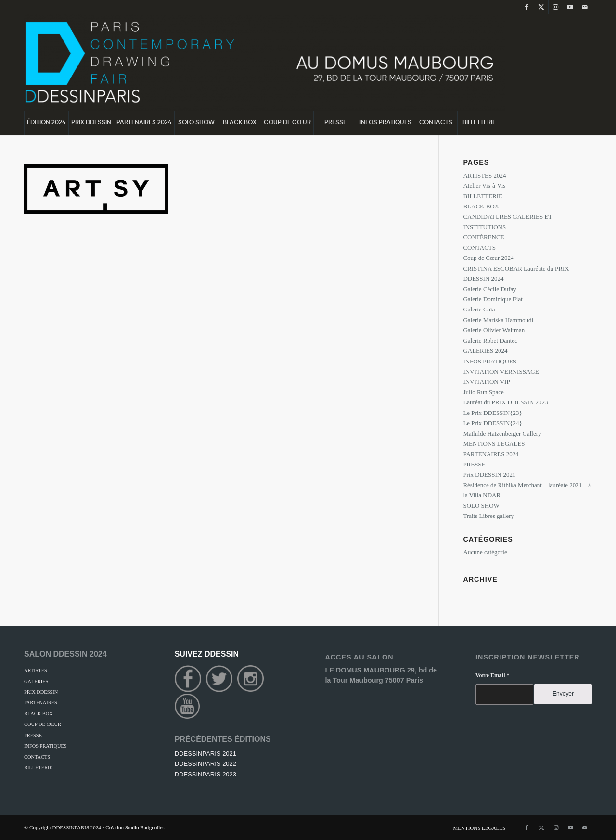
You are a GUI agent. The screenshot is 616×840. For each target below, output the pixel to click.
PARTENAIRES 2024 (491, 454)
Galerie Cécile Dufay (489, 289)
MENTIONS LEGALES (494, 444)
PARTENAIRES (41, 703)
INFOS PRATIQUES (490, 361)
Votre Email (492, 675)
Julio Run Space (483, 392)
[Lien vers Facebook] (527, 7)
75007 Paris (404, 680)
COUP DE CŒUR (43, 724)
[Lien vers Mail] (585, 7)
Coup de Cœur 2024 (488, 258)
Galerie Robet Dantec (490, 341)
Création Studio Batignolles (135, 827)
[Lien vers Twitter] (541, 7)
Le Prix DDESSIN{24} (492, 423)
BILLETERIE (38, 768)
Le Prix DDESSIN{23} (492, 413)
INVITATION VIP (486, 381)
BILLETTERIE (483, 196)
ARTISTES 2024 (484, 175)
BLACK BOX (481, 206)
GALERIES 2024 (485, 351)
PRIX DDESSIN (41, 692)
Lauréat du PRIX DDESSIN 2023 (505, 402)
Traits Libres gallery (488, 516)
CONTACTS (479, 248)
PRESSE (474, 464)
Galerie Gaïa (479, 309)
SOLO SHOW (481, 506)
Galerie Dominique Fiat (493, 299)
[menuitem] (46, 123)
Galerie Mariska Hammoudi (498, 320)
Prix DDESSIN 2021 (489, 474)
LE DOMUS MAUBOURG (366, 670)
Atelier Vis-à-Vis (484, 186)
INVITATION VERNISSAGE (501, 371)
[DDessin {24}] (265, 63)
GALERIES (36, 681)
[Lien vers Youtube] (570, 7)
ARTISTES (36, 670)
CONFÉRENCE (483, 237)
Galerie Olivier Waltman (494, 330)
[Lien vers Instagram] (556, 7)
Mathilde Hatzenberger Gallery (502, 433)
